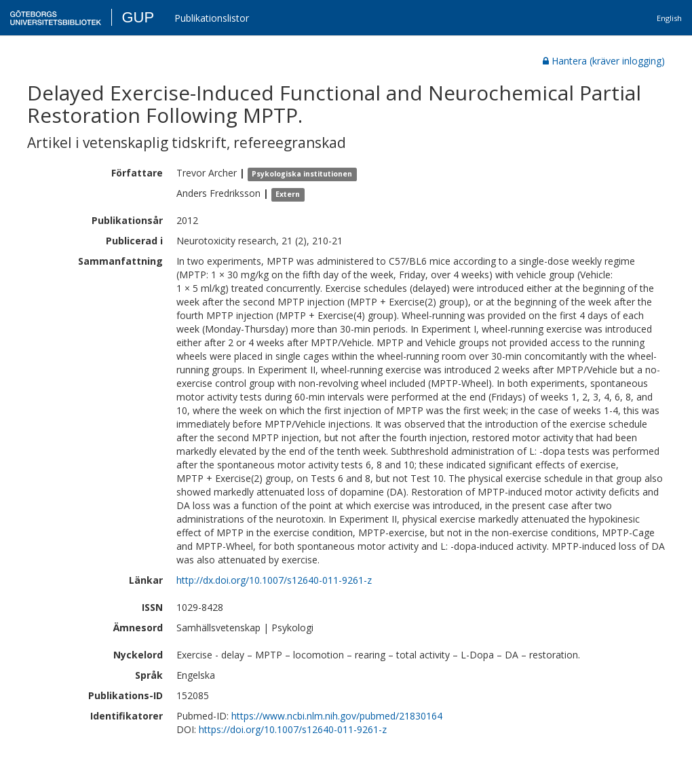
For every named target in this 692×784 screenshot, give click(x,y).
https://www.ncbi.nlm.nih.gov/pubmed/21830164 (337, 716)
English (669, 18)
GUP (138, 17)
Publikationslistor (212, 18)
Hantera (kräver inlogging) (604, 61)
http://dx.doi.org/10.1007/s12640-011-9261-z (274, 580)
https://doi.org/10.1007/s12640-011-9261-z (293, 729)
